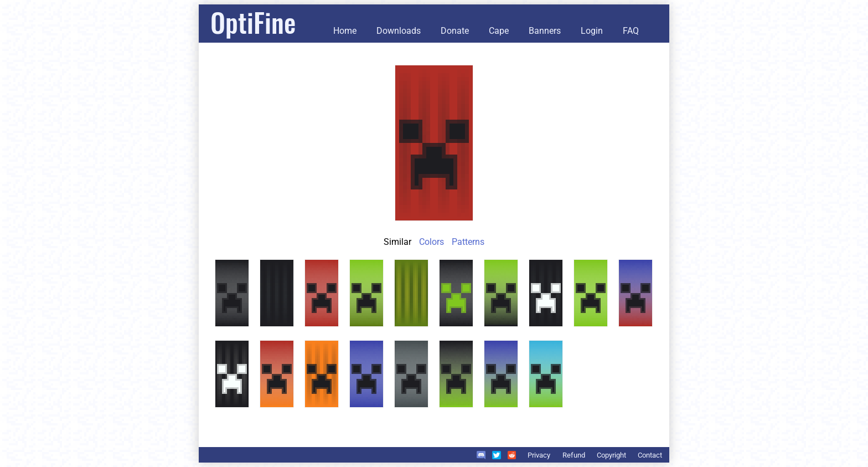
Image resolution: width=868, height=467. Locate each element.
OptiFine (253, 22)
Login (592, 31)
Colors (432, 242)
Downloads (399, 31)
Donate (455, 31)
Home (345, 31)
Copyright (611, 455)
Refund (574, 455)
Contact (650, 455)
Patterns (468, 242)
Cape (499, 31)
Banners (545, 31)
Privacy (539, 455)
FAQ (631, 31)
